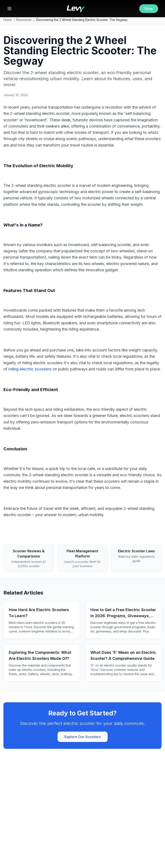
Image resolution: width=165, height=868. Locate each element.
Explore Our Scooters (83, 737)
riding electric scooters (30, 369)
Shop (149, 9)
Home (8, 20)
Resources (24, 20)
